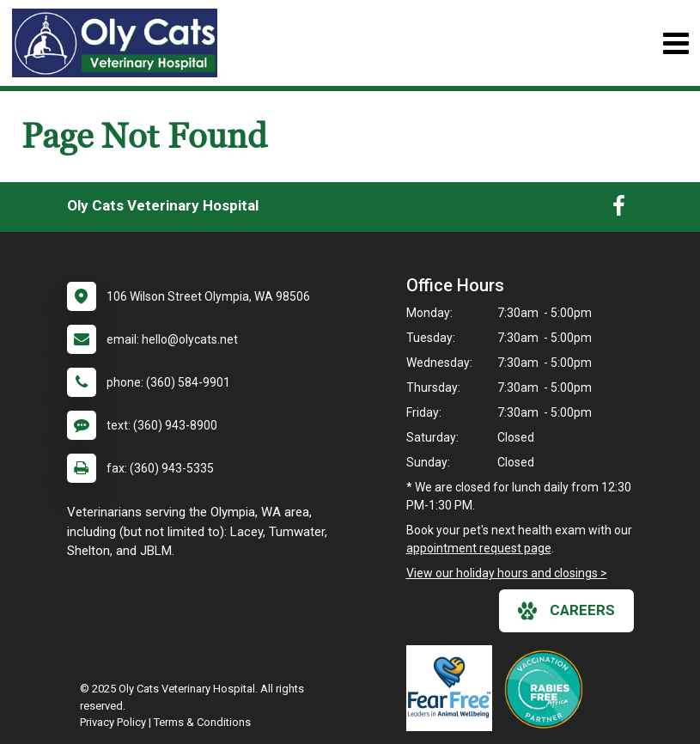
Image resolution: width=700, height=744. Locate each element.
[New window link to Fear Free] (453, 688)
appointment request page (479, 548)
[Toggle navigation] (676, 43)
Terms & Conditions (202, 722)
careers (566, 611)
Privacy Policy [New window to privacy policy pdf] (113, 722)
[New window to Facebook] (619, 210)
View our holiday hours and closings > (507, 573)
